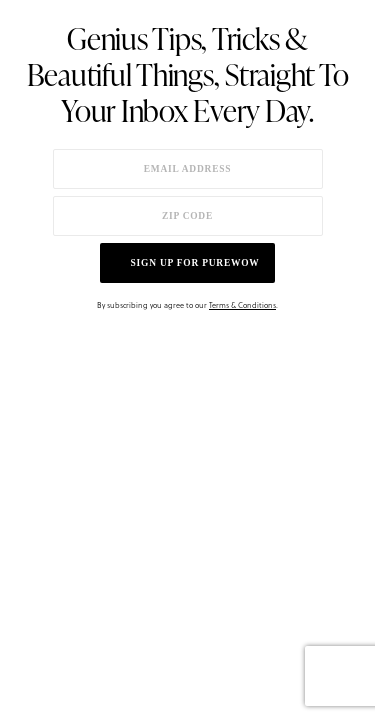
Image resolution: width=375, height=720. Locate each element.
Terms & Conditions (242, 304)
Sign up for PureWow (195, 263)
